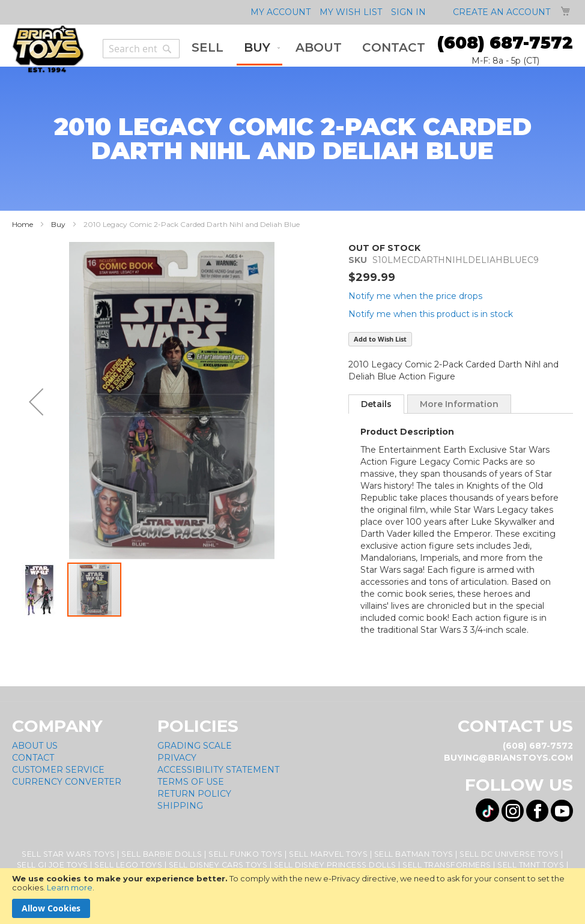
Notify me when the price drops (415, 296)
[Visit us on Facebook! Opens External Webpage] (537, 811)
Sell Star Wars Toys (68, 854)
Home (23, 224)
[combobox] (141, 49)
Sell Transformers (447, 865)
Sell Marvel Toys (328, 854)
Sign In (408, 12)
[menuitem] (208, 48)
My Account (280, 12)
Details (376, 404)
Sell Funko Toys (246, 854)
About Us (35, 746)
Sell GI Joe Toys (53, 865)
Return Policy (194, 794)
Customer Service (58, 770)
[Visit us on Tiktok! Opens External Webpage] (487, 810)
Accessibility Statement (218, 770)
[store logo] (48, 49)
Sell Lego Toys (128, 865)
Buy (58, 224)
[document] (292, 896)
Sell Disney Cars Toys (218, 865)
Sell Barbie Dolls (162, 854)
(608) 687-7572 (505, 43)
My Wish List (351, 12)
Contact (33, 758)
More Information (459, 404)
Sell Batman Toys (414, 854)
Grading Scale (195, 746)
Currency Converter (67, 782)
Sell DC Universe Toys (509, 854)
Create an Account (502, 12)
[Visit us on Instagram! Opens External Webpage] (513, 811)
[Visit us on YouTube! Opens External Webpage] (562, 811)
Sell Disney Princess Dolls (335, 865)
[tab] (376, 404)
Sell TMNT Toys (531, 865)
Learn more (70, 887)
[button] (36, 402)
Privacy (177, 758)
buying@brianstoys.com (508, 758)
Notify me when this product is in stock (431, 314)
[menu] (308, 49)
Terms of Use (191, 782)
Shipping (180, 806)
